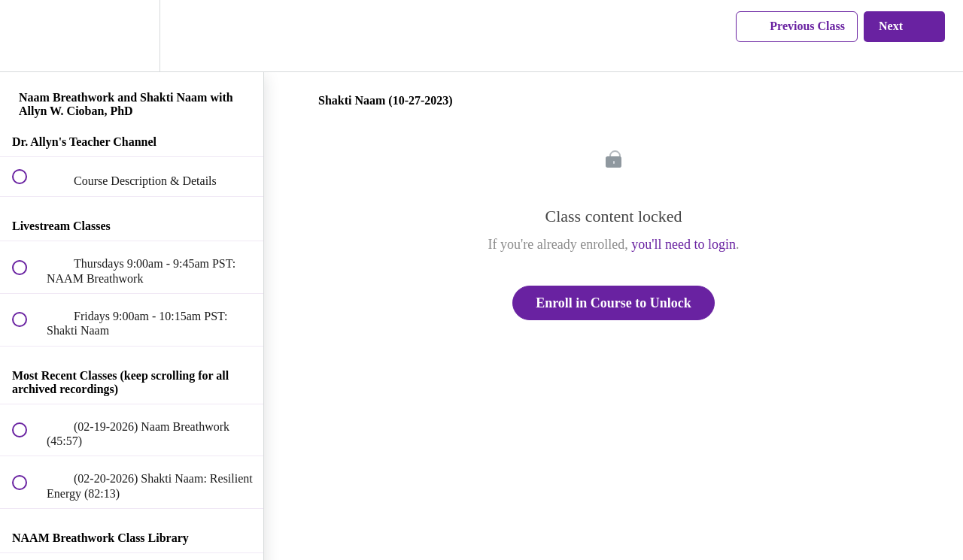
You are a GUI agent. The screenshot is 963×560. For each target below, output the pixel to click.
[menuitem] (132, 36)
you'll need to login (684, 244)
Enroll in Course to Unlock (614, 303)
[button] (28, 36)
